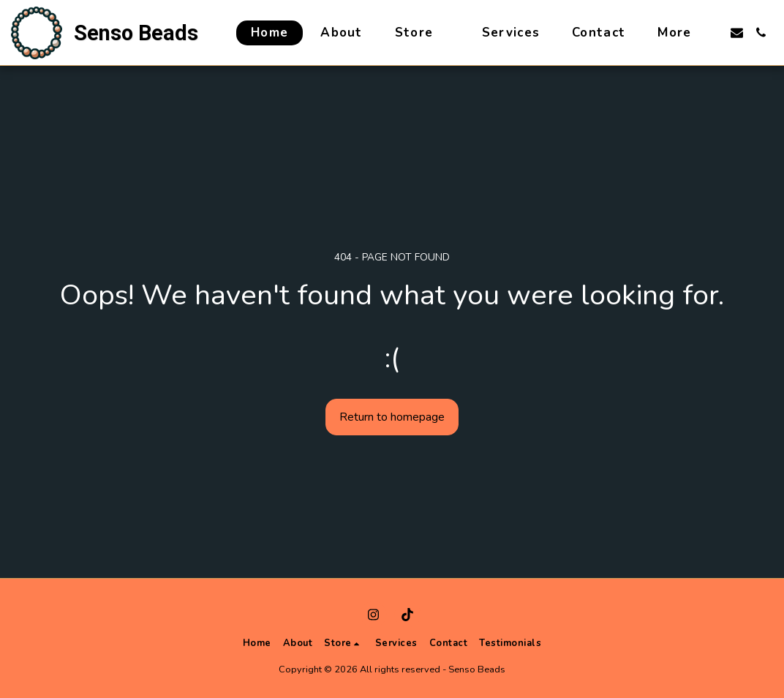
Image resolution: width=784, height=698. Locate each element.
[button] (737, 33)
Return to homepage (392, 417)
